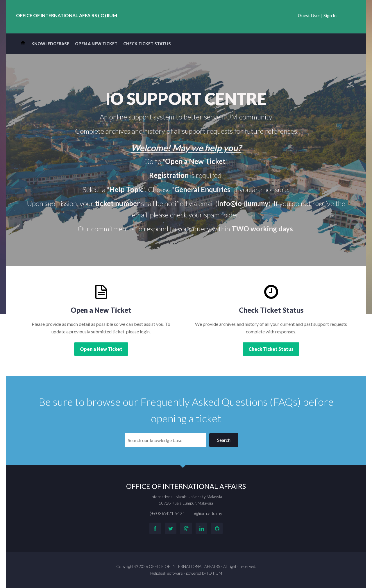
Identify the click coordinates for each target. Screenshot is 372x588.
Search (224, 440)
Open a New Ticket (96, 44)
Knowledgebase (50, 44)
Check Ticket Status (147, 44)
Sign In (330, 15)
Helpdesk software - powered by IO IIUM (186, 573)
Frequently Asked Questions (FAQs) (221, 402)
